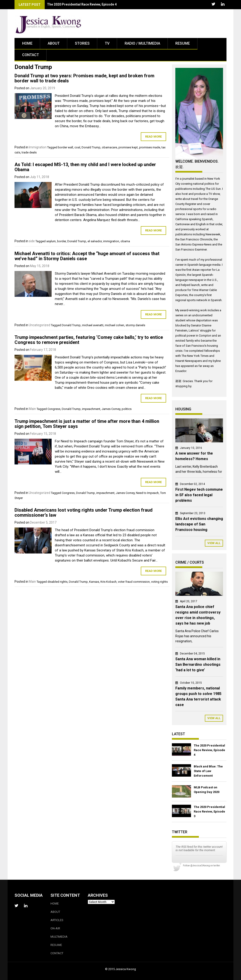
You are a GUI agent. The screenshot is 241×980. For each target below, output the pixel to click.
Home (27, 43)
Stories (82, 43)
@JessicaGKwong (200, 866)
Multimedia (59, 937)
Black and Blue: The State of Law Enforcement (208, 771)
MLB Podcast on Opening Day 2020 (207, 790)
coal (77, 147)
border (62, 241)
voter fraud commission (134, 582)
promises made (150, 147)
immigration (111, 241)
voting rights (159, 582)
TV (107, 43)
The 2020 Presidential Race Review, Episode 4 (209, 750)
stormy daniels (135, 325)
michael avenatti (93, 325)
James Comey (111, 409)
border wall (66, 147)
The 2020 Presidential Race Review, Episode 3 (209, 811)
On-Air (55, 928)
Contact (31, 55)
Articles (57, 920)
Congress (54, 409)
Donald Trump (91, 147)
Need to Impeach (147, 493)
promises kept (128, 147)
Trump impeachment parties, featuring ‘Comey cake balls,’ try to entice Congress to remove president (89, 340)
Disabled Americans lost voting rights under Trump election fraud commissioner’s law (84, 513)
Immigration (38, 147)
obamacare (109, 147)
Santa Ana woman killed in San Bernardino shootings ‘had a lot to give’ (198, 664)
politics (127, 409)
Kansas (94, 582)
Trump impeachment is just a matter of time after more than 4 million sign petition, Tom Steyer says (87, 424)
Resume (183, 43)
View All (214, 543)
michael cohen (115, 325)
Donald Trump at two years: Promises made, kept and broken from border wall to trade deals (84, 78)
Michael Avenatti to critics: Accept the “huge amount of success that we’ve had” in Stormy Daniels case (87, 256)
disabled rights (57, 582)
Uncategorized (40, 325)
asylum (51, 241)
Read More (153, 137)
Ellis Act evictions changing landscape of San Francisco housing (199, 524)
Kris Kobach (109, 582)
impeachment (91, 409)
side (32, 241)
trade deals (29, 152)
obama (125, 241)
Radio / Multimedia (142, 43)
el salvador (95, 241)
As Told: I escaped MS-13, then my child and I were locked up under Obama (85, 167)
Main (32, 409)
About (54, 43)
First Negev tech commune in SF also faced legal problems (199, 495)
